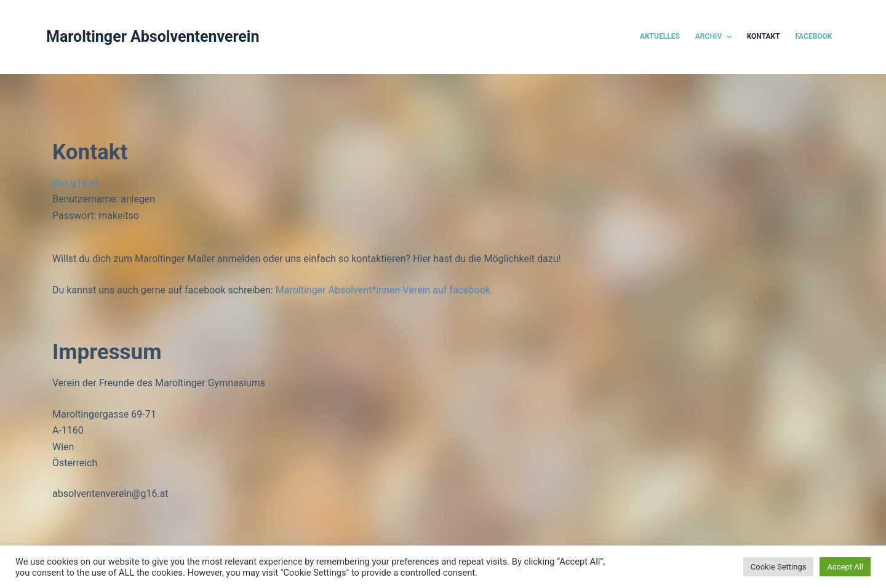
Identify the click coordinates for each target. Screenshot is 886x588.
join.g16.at (75, 183)
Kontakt (764, 36)
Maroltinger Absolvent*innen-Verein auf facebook (383, 290)
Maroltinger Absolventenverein (153, 37)
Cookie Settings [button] (779, 567)
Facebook (814, 36)
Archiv (715, 37)
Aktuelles (660, 36)
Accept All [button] (845, 567)
